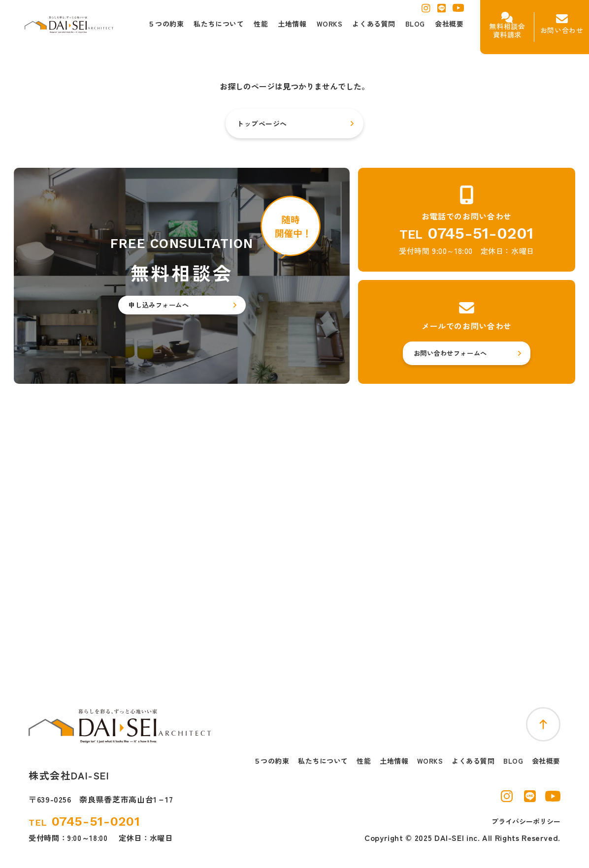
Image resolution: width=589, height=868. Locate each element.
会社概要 (546, 761)
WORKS (430, 761)
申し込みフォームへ (159, 305)
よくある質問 (473, 761)
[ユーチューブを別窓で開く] (458, 10)
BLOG (513, 761)
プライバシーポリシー (526, 821)
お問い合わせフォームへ (450, 353)
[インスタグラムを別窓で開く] (426, 11)
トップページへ (262, 124)
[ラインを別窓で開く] (442, 11)
